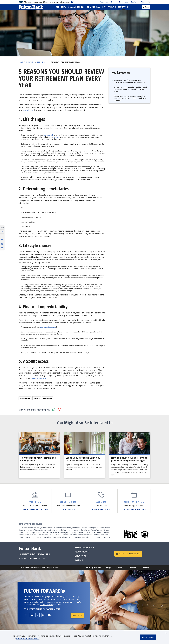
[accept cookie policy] (148, 637)
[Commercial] (93, 7)
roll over (56, 137)
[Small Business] (76, 7)
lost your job (48, 135)
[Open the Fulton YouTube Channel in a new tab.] (49, 615)
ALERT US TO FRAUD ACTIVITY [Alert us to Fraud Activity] (32, 559)
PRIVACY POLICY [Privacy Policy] (82, 552)
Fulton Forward (46, 605)
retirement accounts (48, 327)
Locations (124, 2)
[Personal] (61, 7)
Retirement (42, 62)
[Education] (124, 7)
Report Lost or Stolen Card (128, 554)
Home (21, 62)
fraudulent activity (38, 378)
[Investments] (109, 7)
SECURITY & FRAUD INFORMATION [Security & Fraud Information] (36, 554)
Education (30, 62)
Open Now (104, 2)
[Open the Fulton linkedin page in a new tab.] (32, 615)
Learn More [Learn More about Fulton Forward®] (77, 615)
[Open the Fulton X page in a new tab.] (38, 615)
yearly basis (28, 110)
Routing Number (93, 568)
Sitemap (145, 568)
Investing (48, 398)
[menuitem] (61, 7)
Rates (114, 2)
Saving (37, 398)
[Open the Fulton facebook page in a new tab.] (26, 615)
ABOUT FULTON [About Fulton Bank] (82, 556)
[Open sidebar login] (146, 7)
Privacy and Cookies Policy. (28, 639)
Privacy (120, 568)
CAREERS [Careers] (79, 560)
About (144, 2)
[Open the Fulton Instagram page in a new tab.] (43, 615)
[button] (54, 409)
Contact (135, 2)
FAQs (109, 568)
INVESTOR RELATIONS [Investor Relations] (84, 548)
